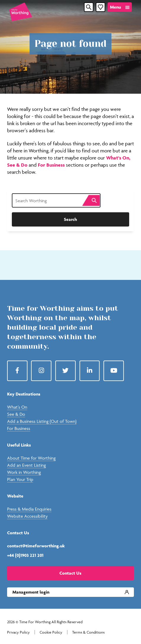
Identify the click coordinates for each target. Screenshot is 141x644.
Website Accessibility (27, 516)
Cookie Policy (51, 632)
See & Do (18, 165)
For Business (51, 165)
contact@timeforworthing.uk (36, 546)
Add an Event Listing (26, 465)
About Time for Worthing (31, 458)
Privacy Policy (18, 632)
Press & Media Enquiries (29, 509)
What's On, (118, 158)
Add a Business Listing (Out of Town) (42, 421)
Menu (115, 7)
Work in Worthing (24, 472)
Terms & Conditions (88, 632)
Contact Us (70, 573)
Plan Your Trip (20, 479)
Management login (31, 592)
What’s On (17, 407)
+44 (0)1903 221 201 (25, 555)
